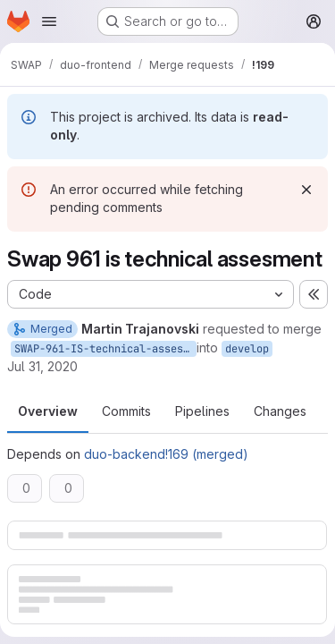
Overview (48, 411)
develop (247, 349)
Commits (126, 411)
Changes (280, 411)
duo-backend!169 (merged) (166, 454)
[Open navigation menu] (49, 21)
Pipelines (202, 411)
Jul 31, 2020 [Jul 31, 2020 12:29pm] (42, 366)
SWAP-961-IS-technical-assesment (105, 349)
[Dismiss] (306, 190)
